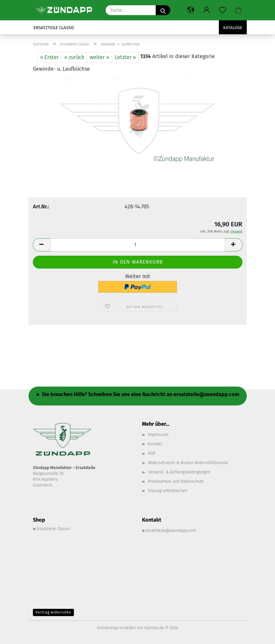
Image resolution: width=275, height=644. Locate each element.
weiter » (99, 57)
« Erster (49, 57)
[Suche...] (163, 10)
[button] (191, 10)
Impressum (158, 435)
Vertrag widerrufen (53, 612)
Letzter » (125, 57)
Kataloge (233, 28)
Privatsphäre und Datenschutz (176, 481)
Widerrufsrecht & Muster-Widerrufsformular (188, 463)
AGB (151, 453)
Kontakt (155, 444)
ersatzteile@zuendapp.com (171, 531)
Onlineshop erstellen (116, 628)
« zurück (74, 57)
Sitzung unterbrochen (168, 491)
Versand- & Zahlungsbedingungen (179, 472)
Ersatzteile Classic (54, 28)
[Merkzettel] (223, 10)
